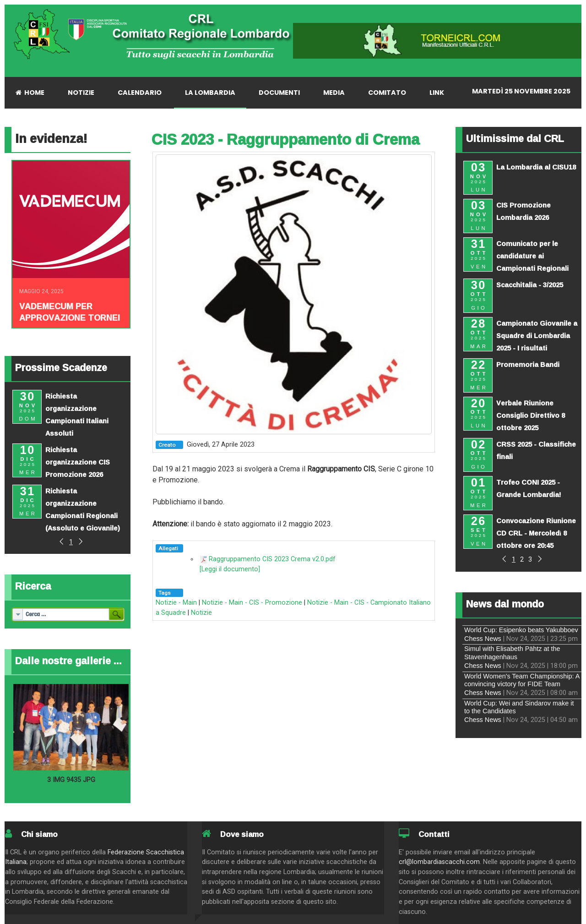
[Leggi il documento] (230, 569)
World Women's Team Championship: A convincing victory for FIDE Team (522, 680)
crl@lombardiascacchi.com (439, 862)
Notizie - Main (176, 603)
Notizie (201, 613)
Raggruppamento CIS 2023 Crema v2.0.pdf (272, 559)
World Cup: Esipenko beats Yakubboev (521, 630)
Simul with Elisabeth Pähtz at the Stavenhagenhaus (512, 653)
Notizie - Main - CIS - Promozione (252, 603)
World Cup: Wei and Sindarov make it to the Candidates (519, 707)
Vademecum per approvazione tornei (70, 312)
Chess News (483, 639)
